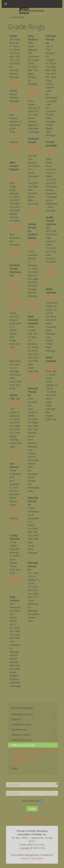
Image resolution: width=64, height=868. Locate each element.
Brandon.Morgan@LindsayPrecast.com (34, 305)
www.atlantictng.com (15, 404)
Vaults (15, 768)
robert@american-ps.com (15, 354)
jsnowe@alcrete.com (15, 137)
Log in (32, 809)
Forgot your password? (32, 816)
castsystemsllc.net (15, 523)
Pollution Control (21, 735)
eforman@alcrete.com (15, 84)
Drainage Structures (22, 714)
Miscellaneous (19, 730)
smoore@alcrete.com (15, 108)
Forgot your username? (32, 820)
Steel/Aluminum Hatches (25, 763)
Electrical (16, 719)
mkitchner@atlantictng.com (15, 453)
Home (11, 14)
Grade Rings (18, 759)
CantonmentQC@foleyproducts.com (34, 92)
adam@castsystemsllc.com (15, 511)
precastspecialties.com (52, 152)
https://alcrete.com (15, 147)
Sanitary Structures (22, 740)
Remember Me (31, 801)
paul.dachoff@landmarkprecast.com (34, 212)
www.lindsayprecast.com (33, 245)
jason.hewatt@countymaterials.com (15, 582)
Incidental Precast (21, 724)
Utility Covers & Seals (23, 745)
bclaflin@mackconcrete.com (34, 378)
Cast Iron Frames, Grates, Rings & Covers (34, 750)
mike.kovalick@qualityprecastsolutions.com (52, 272)
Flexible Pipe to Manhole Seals (28, 755)
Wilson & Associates (32, 858)
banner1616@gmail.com (15, 228)
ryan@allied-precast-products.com (15, 253)
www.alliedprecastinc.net (15, 176)
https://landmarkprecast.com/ (34, 149)
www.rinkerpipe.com (51, 298)
